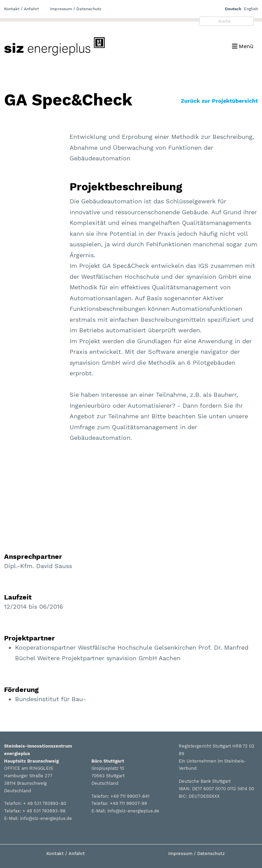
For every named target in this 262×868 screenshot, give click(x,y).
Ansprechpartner (33, 556)
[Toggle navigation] (243, 46)
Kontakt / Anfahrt (21, 9)
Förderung (21, 690)
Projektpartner (30, 638)
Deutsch (233, 9)
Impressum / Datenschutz (76, 9)
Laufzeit (18, 597)
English (251, 9)
